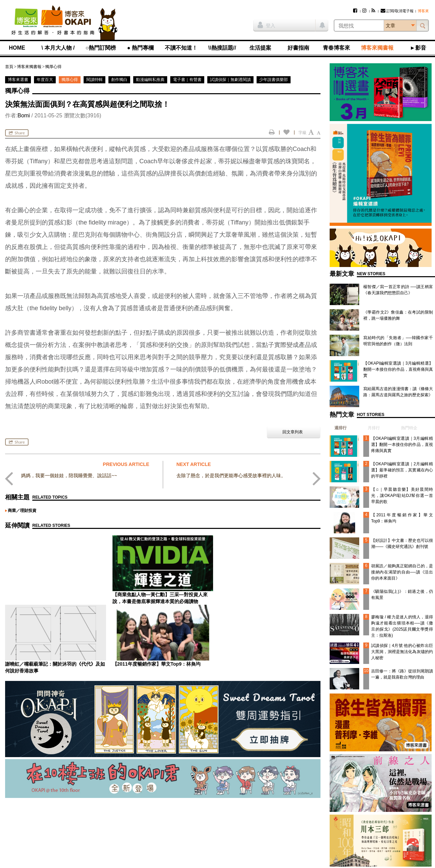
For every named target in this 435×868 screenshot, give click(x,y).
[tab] (338, 428)
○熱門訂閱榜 (101, 48)
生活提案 (260, 48)
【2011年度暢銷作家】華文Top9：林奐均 (264, 595)
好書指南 (298, 48)
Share (17, 133)
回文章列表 (293, 432)
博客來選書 (18, 80)
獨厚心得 (53, 67)
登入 (266, 25)
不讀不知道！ (181, 48)
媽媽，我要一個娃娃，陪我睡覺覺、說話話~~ (69, 475)
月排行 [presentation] (374, 428)
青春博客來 (336, 48)
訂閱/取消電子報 (397, 11)
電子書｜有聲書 (187, 80)
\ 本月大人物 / (58, 48)
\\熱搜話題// (222, 48)
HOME (17, 48)
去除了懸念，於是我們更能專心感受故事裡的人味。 (231, 475)
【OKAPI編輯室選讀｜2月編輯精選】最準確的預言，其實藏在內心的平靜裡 (402, 470)
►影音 (418, 48)
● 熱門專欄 (140, 48)
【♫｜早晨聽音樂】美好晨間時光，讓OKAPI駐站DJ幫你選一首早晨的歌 (402, 496)
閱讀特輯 (94, 80)
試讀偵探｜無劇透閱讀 (230, 80)
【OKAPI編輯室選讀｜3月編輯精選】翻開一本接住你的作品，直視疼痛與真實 (398, 369)
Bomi (23, 115)
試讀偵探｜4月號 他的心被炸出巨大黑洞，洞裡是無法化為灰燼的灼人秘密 (402, 652)
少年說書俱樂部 (274, 80)
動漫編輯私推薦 (150, 80)
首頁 (9, 67)
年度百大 (45, 80)
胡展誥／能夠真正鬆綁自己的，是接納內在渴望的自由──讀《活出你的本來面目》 (402, 572)
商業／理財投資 (22, 511)
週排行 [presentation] (341, 428)
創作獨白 (119, 80)
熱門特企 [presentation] (409, 428)
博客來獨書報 (377, 48)
